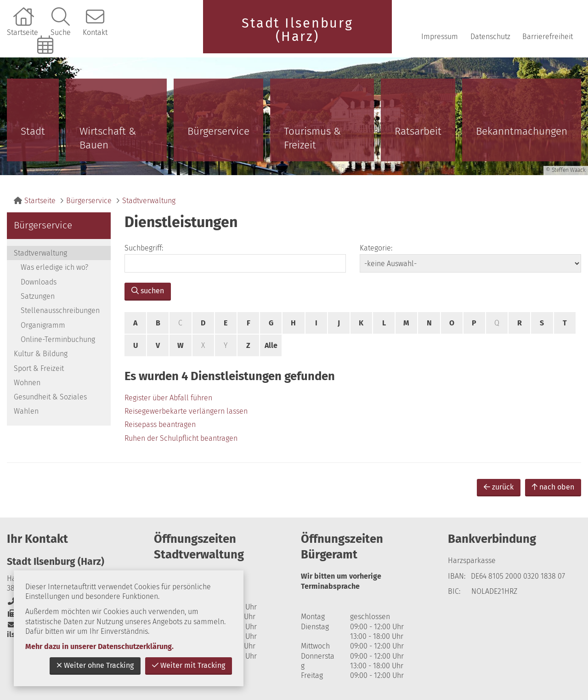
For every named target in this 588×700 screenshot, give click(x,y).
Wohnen (27, 383)
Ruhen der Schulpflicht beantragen (181, 438)
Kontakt (95, 32)
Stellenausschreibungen (60, 310)
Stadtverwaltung (149, 201)
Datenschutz (490, 37)
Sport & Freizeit (39, 368)
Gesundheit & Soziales (50, 397)
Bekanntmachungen (522, 131)
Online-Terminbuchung (46, 60)
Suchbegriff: (144, 248)
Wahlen (26, 411)
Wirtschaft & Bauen (108, 138)
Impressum (440, 37)
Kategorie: (376, 248)
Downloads (39, 282)
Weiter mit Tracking (189, 665)
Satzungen (38, 296)
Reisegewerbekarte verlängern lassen (186, 411)
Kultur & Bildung (41, 354)
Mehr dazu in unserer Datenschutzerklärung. (99, 646)
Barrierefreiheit (548, 37)
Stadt (33, 131)
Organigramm (43, 325)
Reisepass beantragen (160, 424)
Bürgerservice (218, 131)
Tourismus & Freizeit (312, 138)
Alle (271, 345)
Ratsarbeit (418, 131)
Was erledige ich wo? (54, 267)
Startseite (23, 32)
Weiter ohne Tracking (95, 665)
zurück (499, 487)
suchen (148, 291)
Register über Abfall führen (168, 398)
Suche (61, 32)
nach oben (553, 487)
